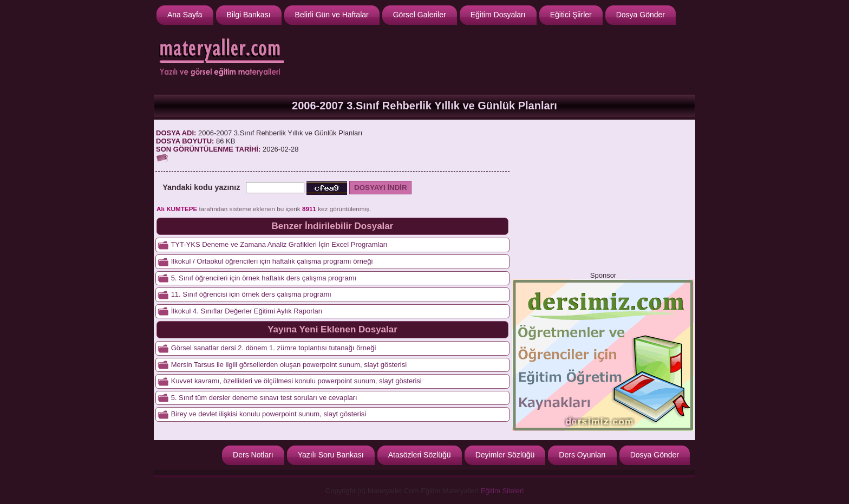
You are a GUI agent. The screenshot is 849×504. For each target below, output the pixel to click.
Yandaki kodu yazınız (201, 187)
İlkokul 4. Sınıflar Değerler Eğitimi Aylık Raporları (247, 311)
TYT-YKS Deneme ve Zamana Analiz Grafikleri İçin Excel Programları (279, 244)
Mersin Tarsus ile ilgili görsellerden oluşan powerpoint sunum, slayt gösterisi (289, 365)
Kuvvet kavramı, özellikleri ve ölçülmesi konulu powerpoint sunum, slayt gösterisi (296, 381)
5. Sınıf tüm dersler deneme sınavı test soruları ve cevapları (264, 398)
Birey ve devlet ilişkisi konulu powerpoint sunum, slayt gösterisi (269, 414)
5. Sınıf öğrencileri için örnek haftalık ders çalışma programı (264, 278)
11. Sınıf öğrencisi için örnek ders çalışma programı (251, 294)
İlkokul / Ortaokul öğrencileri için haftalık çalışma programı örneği (272, 261)
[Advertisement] (495, 58)
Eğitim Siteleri (502, 491)
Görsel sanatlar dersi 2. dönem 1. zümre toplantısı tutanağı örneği (274, 348)
